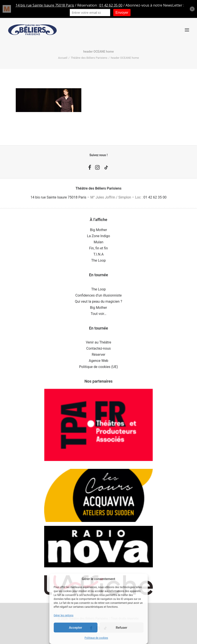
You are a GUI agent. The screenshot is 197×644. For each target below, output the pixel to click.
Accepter (75, 628)
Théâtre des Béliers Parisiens (89, 58)
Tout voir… (99, 314)
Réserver (98, 355)
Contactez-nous (99, 348)
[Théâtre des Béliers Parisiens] (32, 30)
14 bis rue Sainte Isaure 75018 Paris (58, 197)
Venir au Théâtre (98, 342)
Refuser (122, 628)
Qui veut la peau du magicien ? (99, 301)
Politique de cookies (96, 638)
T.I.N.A (98, 254)
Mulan (98, 242)
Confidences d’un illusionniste (99, 295)
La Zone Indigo (98, 236)
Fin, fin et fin (99, 248)
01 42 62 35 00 (155, 197)
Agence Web (98, 361)
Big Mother (99, 230)
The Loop (98, 260)
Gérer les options (63, 615)
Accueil (63, 58)
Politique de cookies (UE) (99, 367)
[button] (187, 30)
